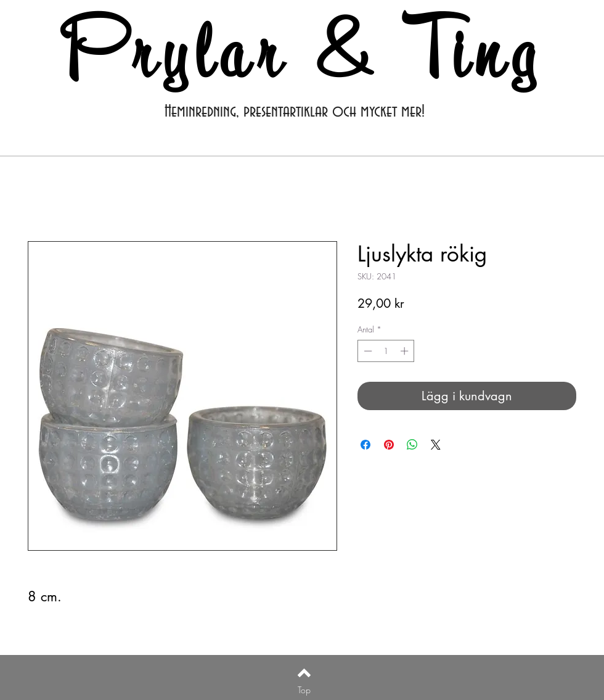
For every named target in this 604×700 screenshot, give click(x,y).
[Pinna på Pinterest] (389, 445)
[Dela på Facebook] (365, 445)
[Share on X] (436, 445)
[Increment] (406, 351)
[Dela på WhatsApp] (412, 445)
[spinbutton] (386, 351)
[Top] (304, 690)
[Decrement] (367, 351)
